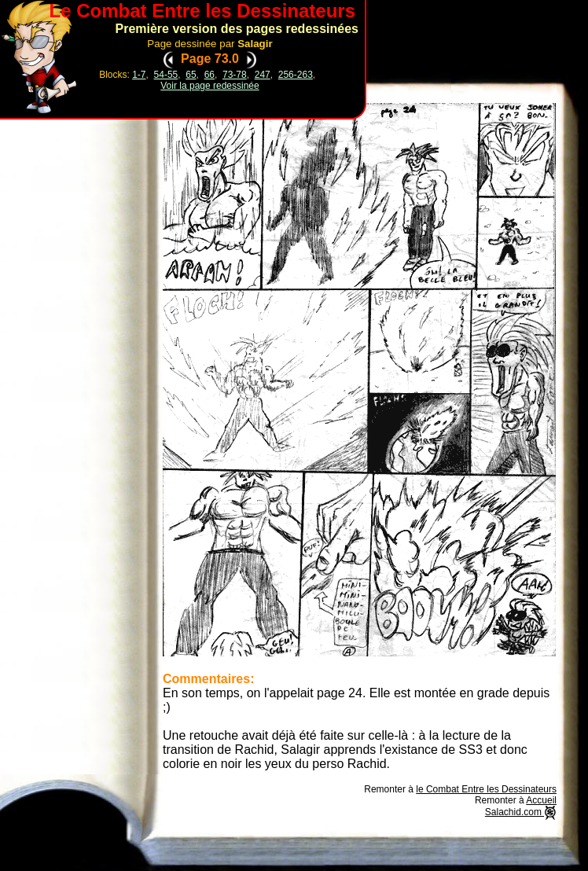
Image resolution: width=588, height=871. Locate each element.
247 (263, 75)
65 (191, 75)
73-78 (235, 75)
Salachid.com (521, 812)
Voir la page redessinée (209, 86)
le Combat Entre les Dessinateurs (486, 789)
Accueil (541, 800)
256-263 (296, 75)
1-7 (139, 75)
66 (209, 75)
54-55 (166, 75)
